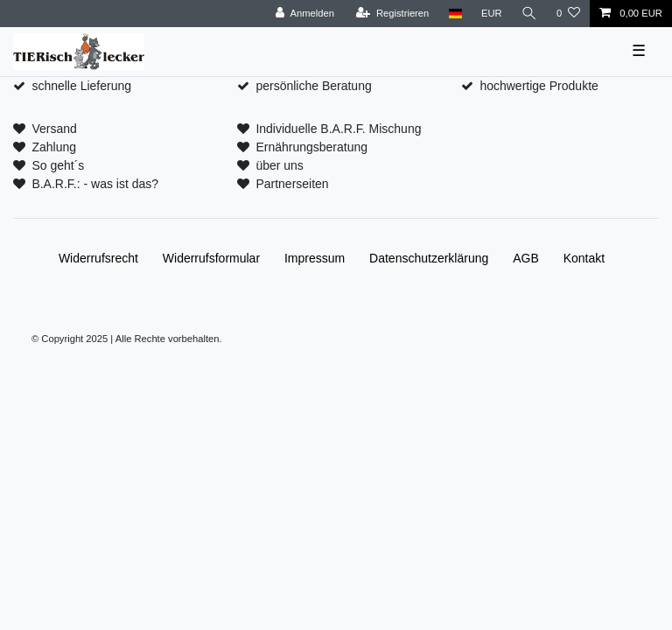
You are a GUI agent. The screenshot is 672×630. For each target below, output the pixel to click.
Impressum (315, 258)
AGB (526, 258)
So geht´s (58, 165)
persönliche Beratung (313, 86)
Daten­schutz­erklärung (429, 258)
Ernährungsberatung (311, 147)
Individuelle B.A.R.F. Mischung (338, 129)
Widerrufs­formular (211, 258)
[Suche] (529, 14)
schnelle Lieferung (81, 86)
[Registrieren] (392, 14)
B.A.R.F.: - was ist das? (95, 184)
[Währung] (492, 14)
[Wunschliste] (568, 14)
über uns (279, 165)
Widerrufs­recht (98, 258)
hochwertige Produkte (539, 86)
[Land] (455, 14)
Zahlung (54, 147)
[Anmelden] (305, 14)
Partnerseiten (292, 184)
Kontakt (584, 258)
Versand (54, 129)
